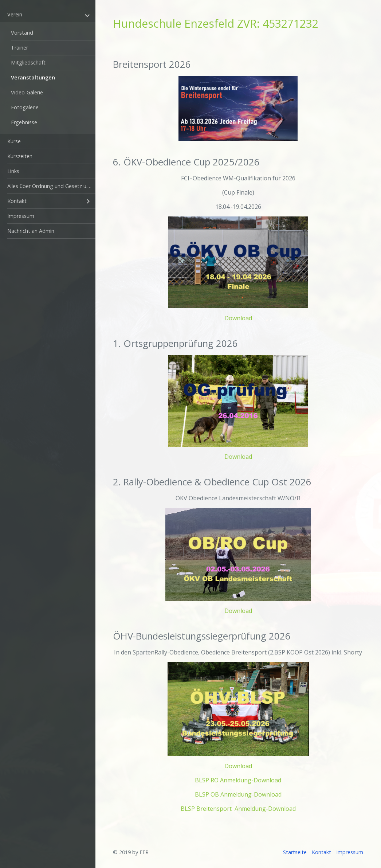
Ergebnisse (24, 122)
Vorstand (22, 33)
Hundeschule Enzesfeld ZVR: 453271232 (216, 24)
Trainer (19, 48)
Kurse (14, 141)
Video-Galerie (27, 92)
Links (13, 171)
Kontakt (17, 201)
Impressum (21, 216)
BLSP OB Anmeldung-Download (238, 794)
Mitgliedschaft (28, 62)
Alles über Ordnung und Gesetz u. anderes (51, 186)
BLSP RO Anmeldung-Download (238, 780)
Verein (15, 14)
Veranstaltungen (33, 77)
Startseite (295, 852)
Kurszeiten (20, 156)
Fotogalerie (25, 107)
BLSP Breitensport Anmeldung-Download (238, 809)
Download (238, 318)
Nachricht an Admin (31, 231)
